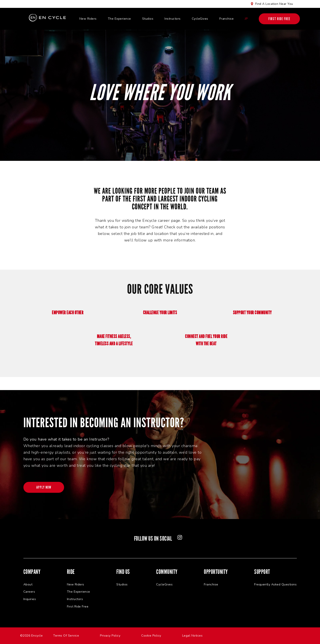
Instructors (173, 19)
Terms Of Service (66, 636)
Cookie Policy (151, 636)
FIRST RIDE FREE (279, 19)
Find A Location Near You (274, 4)
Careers (29, 592)
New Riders (88, 19)
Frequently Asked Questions (275, 584)
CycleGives (200, 19)
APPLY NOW (44, 487)
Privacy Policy (110, 636)
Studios (148, 19)
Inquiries (30, 599)
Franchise (227, 19)
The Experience (119, 19)
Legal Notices (192, 636)
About (28, 584)
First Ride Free (78, 607)
